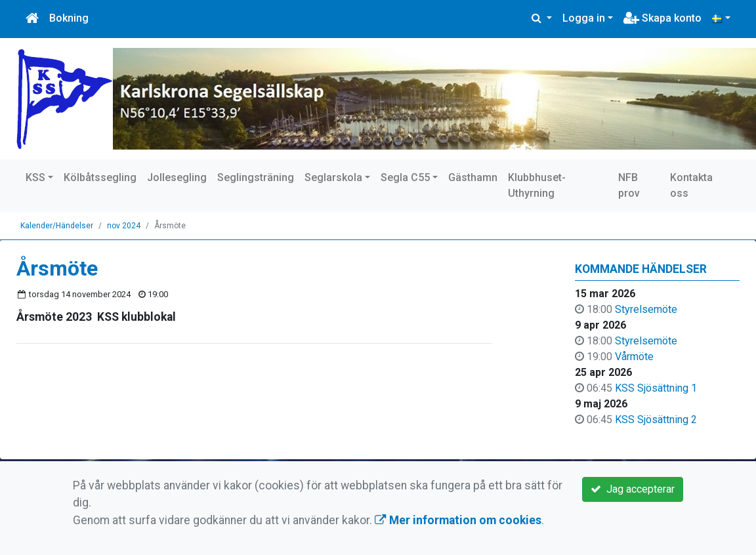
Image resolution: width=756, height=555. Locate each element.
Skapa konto (662, 18)
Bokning (69, 18)
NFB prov (629, 185)
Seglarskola (333, 177)
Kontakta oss (691, 185)
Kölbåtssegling (100, 177)
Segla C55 (405, 177)
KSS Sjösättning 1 (656, 388)
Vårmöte (634, 357)
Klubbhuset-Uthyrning (537, 185)
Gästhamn (473, 177)
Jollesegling (177, 177)
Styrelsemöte (646, 309)
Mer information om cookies (458, 520)
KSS (35, 177)
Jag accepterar (633, 489)
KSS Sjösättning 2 (656, 420)
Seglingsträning (256, 177)
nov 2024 (124, 226)
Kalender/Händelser (57, 226)
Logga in (584, 18)
